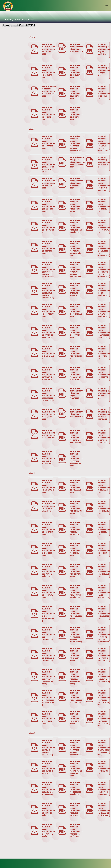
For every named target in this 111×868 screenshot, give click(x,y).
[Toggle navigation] (107, 5)
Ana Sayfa (9, 20)
